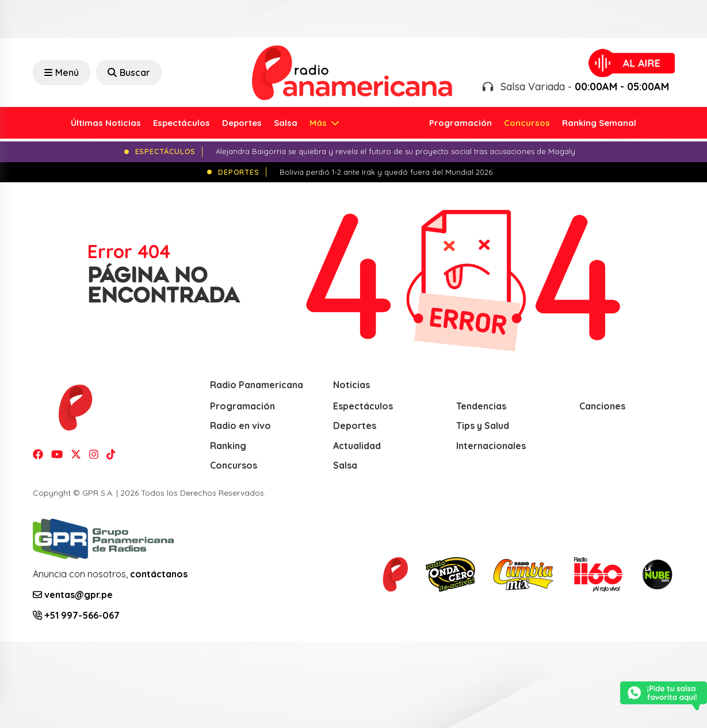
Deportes (242, 123)
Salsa (286, 123)
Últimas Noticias (106, 123)
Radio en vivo (240, 426)
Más (319, 123)
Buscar (129, 72)
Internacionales (491, 446)
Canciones (602, 406)
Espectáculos (181, 123)
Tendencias (481, 406)
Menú (62, 72)
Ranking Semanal (599, 123)
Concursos (527, 123)
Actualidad (357, 446)
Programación (460, 123)
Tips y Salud (483, 426)
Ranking (228, 446)
